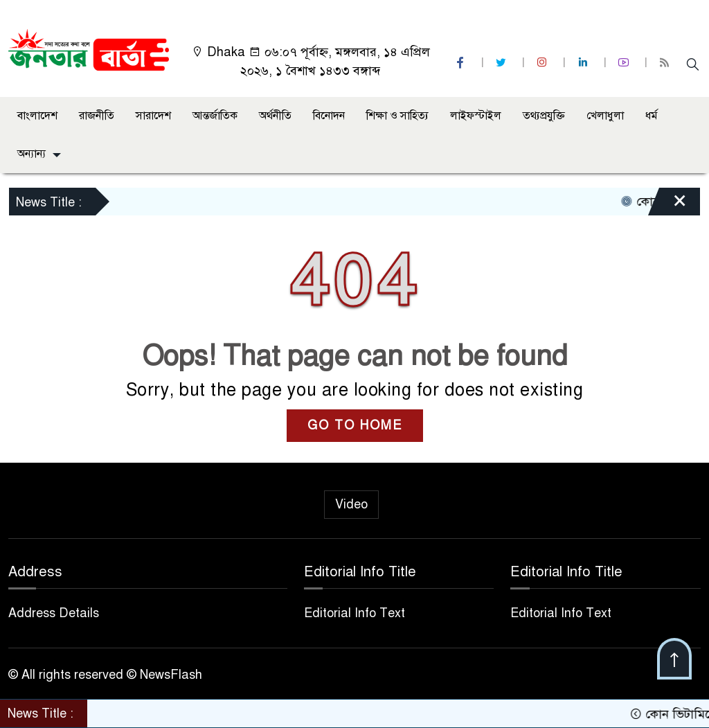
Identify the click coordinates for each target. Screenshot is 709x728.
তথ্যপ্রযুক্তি (544, 116)
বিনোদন (329, 116)
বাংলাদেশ (37, 116)
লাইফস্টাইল (476, 116)
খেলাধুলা (605, 116)
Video (351, 504)
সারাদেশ (153, 116)
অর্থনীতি (275, 116)
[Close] (667, 205)
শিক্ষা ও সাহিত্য (397, 116)
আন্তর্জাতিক (215, 116)
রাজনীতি (97, 116)
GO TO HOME (355, 425)
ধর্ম (652, 116)
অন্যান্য (32, 154)
